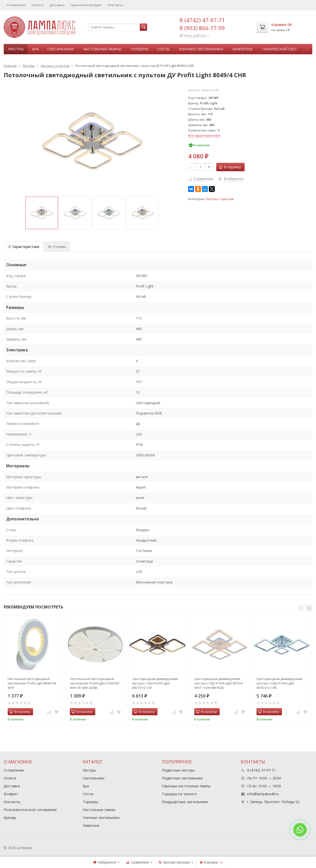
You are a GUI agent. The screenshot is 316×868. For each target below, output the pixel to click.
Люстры (16, 49)
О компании (16, 5)
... (307, 49)
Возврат (11, 794)
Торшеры (139, 49)
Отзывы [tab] (57, 247)
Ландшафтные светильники (185, 802)
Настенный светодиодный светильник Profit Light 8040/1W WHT (32, 683)
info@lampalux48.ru (263, 794)
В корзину (230, 167)
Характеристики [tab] (23, 247)
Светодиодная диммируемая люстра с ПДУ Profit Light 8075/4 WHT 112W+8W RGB (218, 683)
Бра (35, 49)
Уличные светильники (201, 49)
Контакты (116, 5)
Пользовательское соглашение (30, 810)
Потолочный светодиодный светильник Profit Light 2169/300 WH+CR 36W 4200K (94, 683)
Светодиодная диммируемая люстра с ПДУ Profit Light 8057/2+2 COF (155, 683)
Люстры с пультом (220, 199)
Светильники (61, 49)
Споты (163, 49)
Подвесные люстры (178, 770)
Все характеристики (204, 135)
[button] (301, 608)
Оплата (38, 5)
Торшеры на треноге (179, 794)
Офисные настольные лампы (186, 786)
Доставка (57, 5)
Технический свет (279, 49)
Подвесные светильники (182, 778)
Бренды (10, 818)
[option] (42, 213)
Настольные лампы (102, 49)
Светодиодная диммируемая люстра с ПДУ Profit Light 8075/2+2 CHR (279, 683)
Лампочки (242, 49)
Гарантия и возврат (86, 5)
